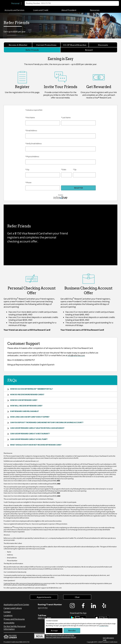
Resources (95, 10)
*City (27, 169)
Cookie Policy (104, 626)
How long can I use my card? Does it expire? (30, 417)
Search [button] (115, 3)
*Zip (75, 169)
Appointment (103, 3)
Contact (7, 612)
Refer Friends (19, 226)
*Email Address (31, 130)
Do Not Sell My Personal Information (14, 628)
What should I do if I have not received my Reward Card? (36, 445)
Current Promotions (46, 45)
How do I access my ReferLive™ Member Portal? (32, 389)
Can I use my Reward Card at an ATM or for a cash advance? (37, 428)
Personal (15, 3)
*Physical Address (32, 156)
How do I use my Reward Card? (24, 400)
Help (93, 3)
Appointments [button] (44, 597)
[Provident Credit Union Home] (7, 3)
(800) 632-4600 (44, 618)
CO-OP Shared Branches (75, 45)
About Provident (69, 10)
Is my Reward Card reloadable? (25, 411)
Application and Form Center (16, 604)
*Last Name (66, 117)
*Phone (28, 182)
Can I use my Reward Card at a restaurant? (30, 434)
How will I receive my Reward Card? (26, 406)
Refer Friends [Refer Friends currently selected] (32, 50)
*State (64, 169)
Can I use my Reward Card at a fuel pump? (29, 439)
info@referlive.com (76, 355)
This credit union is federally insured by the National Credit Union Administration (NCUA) (55, 636)
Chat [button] (77, 597)
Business (29, 3)
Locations (84, 3)
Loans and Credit (41, 10)
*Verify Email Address (34, 143)
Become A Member (18, 45)
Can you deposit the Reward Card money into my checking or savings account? (47, 422)
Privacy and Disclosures (14, 619)
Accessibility (9, 623)
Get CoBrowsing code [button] (108, 639)
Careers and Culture (13, 608)
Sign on (73, 3)
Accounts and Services (14, 10)
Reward (89, 50)
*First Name (30, 117)
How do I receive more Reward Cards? (27, 394)
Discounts (103, 45)
